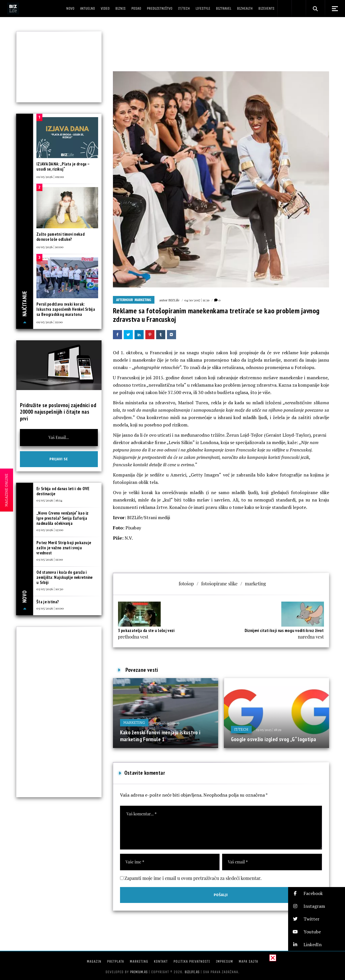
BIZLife (174, 300)
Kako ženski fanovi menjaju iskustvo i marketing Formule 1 (160, 736)
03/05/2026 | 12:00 (50, 530)
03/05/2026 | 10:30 (50, 589)
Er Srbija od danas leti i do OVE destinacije (63, 491)
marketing (255, 584)
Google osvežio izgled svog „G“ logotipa (274, 739)
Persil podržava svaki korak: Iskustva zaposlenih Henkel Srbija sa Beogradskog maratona (66, 309)
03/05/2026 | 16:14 (49, 500)
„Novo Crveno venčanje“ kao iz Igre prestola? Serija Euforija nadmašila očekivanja (63, 518)
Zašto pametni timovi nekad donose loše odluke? (60, 237)
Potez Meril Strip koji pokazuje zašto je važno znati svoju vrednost (64, 548)
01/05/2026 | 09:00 (50, 177)
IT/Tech (241, 729)
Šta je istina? (48, 602)
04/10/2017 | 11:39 (197, 300)
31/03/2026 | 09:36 (166, 723)
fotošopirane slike (220, 584)
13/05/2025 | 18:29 (269, 730)
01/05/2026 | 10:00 (50, 247)
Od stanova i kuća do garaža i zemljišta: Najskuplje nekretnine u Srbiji (65, 577)
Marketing (143, 300)
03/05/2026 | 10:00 (50, 608)
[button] (317, 893)
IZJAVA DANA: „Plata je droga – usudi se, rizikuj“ (63, 166)
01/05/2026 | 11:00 (49, 322)
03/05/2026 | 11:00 (50, 559)
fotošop (186, 584)
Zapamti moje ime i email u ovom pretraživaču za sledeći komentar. (193, 878)
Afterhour (125, 300)
